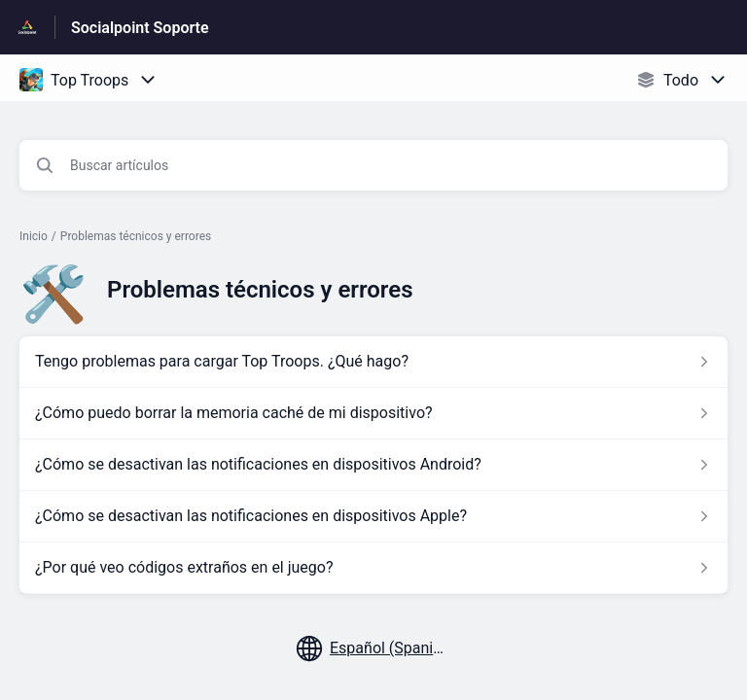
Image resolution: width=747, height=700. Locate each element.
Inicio (34, 236)
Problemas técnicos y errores (136, 236)
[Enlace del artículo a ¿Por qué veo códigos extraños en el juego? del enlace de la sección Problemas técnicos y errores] (373, 568)
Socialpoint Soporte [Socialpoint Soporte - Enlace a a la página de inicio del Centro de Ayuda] (140, 28)
